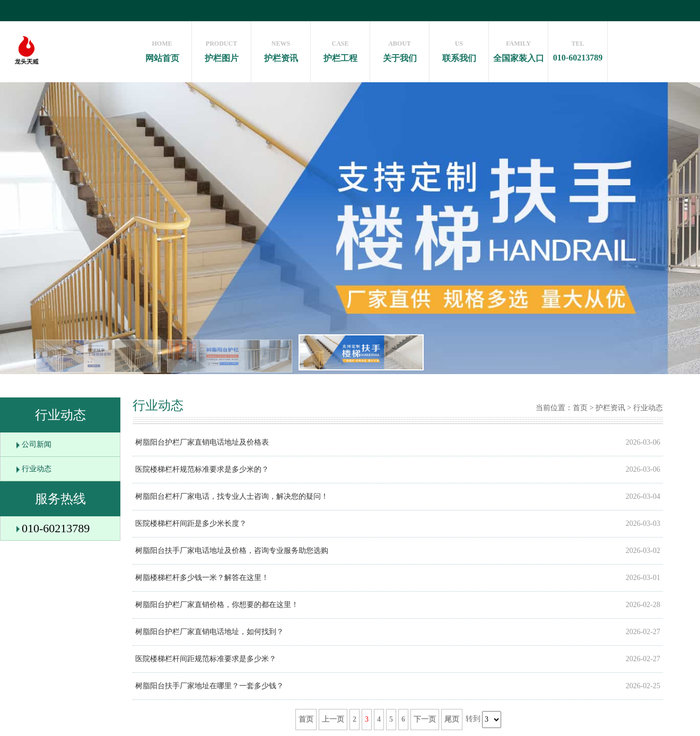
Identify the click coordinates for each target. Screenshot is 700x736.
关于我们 (400, 49)
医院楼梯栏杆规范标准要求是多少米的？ (202, 469)
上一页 (333, 719)
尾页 (452, 719)
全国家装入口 (518, 49)
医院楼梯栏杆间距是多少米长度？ (191, 523)
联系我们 (459, 49)
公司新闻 (37, 444)
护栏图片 (221, 49)
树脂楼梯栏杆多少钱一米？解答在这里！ (202, 578)
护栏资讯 (281, 49)
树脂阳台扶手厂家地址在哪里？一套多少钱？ (209, 686)
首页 (580, 408)
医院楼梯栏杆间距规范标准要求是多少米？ (206, 659)
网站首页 (162, 49)
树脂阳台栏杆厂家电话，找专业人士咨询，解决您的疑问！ (232, 496)
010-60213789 (578, 48)
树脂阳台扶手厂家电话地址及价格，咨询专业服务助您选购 (232, 551)
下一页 (425, 719)
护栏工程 (340, 49)
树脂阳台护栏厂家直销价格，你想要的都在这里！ (217, 605)
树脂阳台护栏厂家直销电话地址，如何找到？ (209, 632)
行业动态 (37, 469)
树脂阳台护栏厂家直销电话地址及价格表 (202, 442)
